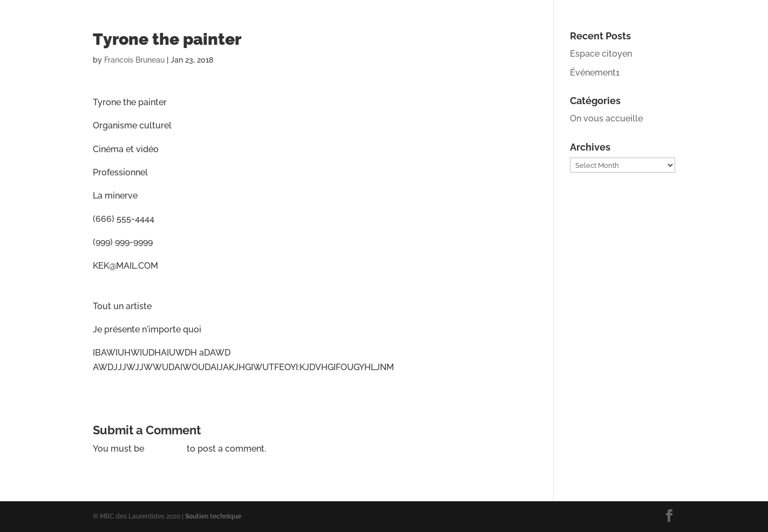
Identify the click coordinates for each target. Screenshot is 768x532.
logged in (165, 449)
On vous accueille (606, 118)
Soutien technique (213, 516)
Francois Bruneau (134, 60)
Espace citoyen (601, 54)
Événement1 (595, 73)
